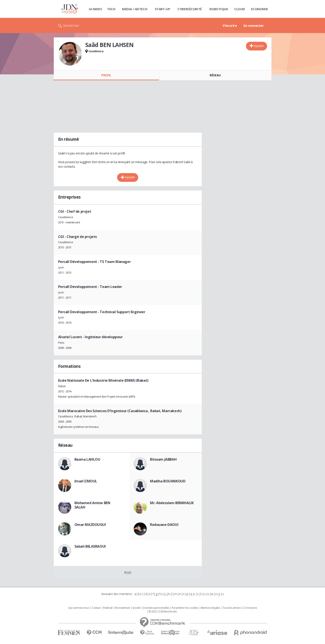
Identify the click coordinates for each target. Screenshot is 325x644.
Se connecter (254, 25)
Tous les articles (232, 608)
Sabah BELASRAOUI (90, 546)
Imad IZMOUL (86, 481)
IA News (95, 9)
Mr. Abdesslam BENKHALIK (172, 503)
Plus (128, 572)
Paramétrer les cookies (185, 608)
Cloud (240, 9)
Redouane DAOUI (164, 525)
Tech (111, 9)
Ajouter (259, 46)
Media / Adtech (135, 9)
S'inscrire (230, 25)
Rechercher (71, 25)
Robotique (219, 9)
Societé (136, 608)
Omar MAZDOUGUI (90, 525)
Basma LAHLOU (87, 459)
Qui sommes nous (79, 608)
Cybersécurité (190, 9)
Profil (106, 75)
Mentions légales (210, 608)
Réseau (215, 75)
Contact (96, 608)
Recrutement (122, 608)
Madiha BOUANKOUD (168, 481)
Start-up (162, 9)
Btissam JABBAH (163, 459)
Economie (259, 9)
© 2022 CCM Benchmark (163, 612)
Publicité (108, 608)
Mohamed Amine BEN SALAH (92, 505)
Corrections (250, 608)
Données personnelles (156, 608)
